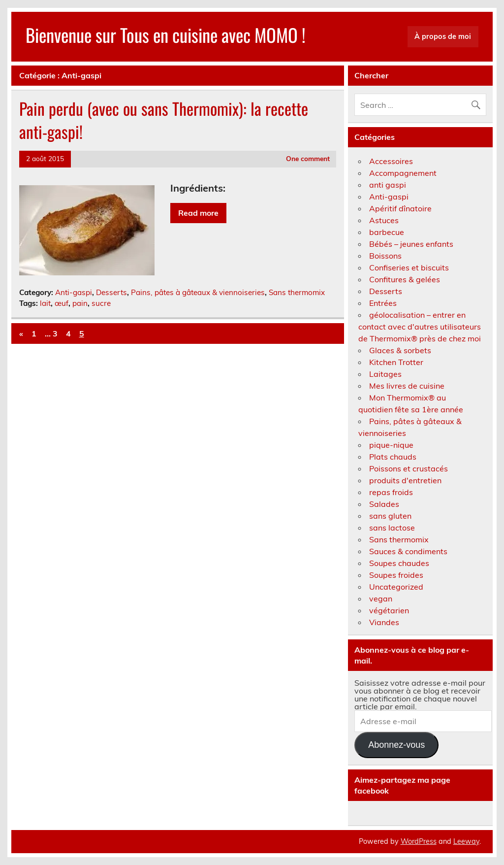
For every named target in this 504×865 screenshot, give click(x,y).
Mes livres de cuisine (407, 386)
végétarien (389, 610)
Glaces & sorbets (400, 350)
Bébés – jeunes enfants (411, 244)
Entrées (383, 303)
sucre (101, 303)
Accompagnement (403, 173)
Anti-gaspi (74, 292)
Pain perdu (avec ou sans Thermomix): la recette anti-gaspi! (164, 120)
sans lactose (392, 528)
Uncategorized (396, 587)
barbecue (387, 232)
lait (45, 303)
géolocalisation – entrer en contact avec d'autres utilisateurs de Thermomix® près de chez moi (420, 327)
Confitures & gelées (405, 279)
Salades (384, 504)
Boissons (385, 256)
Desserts (111, 292)
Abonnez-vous (396, 745)
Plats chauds (393, 457)
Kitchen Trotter (396, 362)
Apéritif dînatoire (400, 208)
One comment (308, 158)
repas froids (391, 492)
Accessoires (391, 161)
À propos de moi (443, 36)
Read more (198, 213)
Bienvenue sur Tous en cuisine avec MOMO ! (166, 35)
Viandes (384, 622)
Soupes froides (396, 575)
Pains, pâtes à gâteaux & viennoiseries (198, 292)
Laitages (385, 374)
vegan (381, 599)
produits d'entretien (405, 480)
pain (80, 303)
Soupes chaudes (399, 563)
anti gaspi (388, 185)
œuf (62, 303)
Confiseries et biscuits (409, 267)
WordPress (419, 841)
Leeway (466, 841)
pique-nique (391, 445)
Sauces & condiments (408, 551)
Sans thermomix (297, 292)
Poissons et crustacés (409, 468)
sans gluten (390, 516)
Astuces (384, 220)
